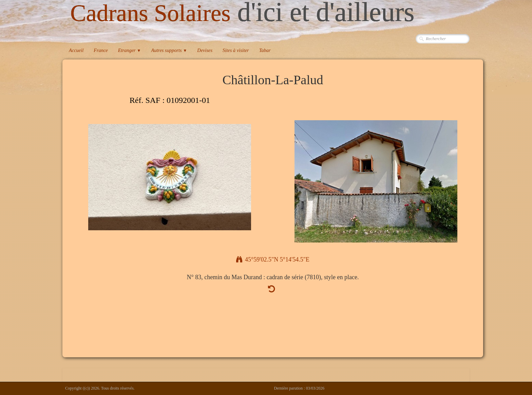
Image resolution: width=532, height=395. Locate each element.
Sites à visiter (236, 50)
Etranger (130, 50)
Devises (205, 50)
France (101, 50)
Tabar (265, 50)
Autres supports (169, 50)
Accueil (76, 50)
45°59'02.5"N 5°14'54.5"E (273, 259)
